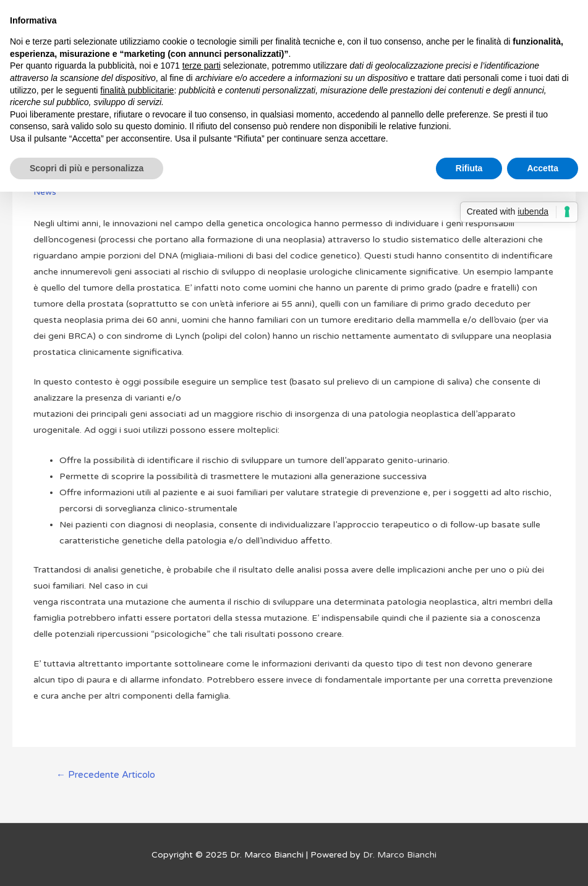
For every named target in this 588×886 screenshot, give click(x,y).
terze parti (202, 66)
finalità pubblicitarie (137, 90)
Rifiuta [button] (469, 168)
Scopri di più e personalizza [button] (87, 168)
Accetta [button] (543, 168)
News (45, 192)
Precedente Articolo (106, 775)
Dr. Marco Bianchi (400, 855)
